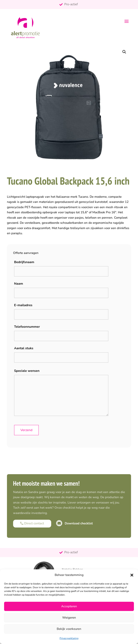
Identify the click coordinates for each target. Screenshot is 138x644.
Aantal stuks (24, 348)
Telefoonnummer (27, 327)
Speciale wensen (27, 371)
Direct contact (32, 523)
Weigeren (69, 618)
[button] (132, 575)
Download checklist (74, 523)
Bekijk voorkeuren (69, 629)
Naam (19, 284)
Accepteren (69, 606)
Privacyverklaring (69, 638)
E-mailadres (23, 305)
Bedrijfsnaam (24, 262)
